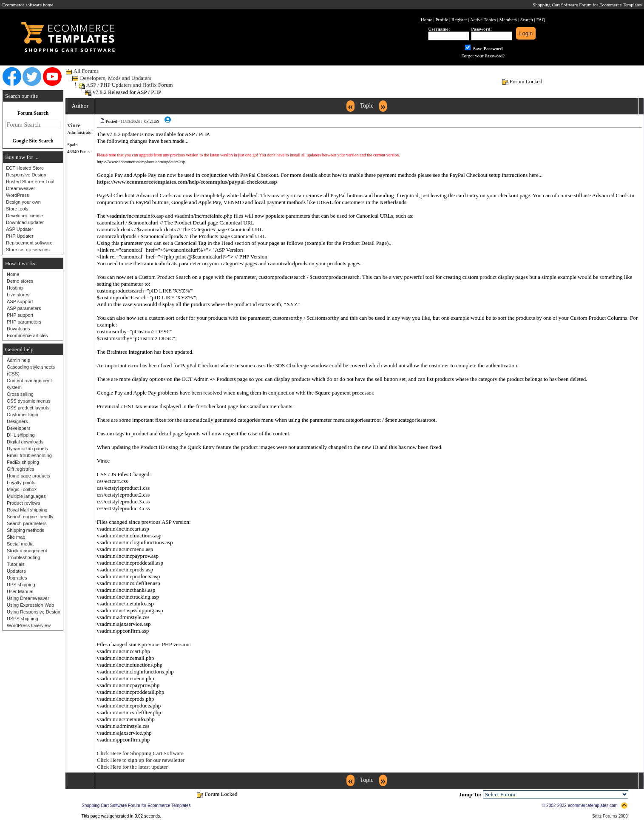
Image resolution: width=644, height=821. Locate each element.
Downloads (18, 329)
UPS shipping (21, 585)
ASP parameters (24, 308)
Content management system (29, 384)
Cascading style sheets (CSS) (31, 370)
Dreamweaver (20, 188)
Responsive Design (26, 175)
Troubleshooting (23, 557)
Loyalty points (21, 483)
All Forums (86, 71)
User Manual (20, 591)
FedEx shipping (23, 462)
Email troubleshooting (29, 455)
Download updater (25, 222)
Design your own (23, 202)
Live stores (18, 295)
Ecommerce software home (28, 5)
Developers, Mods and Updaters (116, 78)
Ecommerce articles (27, 335)
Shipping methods (26, 530)
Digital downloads (25, 442)
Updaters (16, 571)
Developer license (24, 216)
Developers (19, 428)
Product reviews (23, 503)
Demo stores (20, 281)
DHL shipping (21, 435)
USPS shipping (23, 619)
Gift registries (21, 469)
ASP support (20, 301)
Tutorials (16, 564)
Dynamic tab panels (27, 449)
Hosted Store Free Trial (30, 182)
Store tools (17, 209)
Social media (20, 544)
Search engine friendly (30, 517)
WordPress (17, 195)
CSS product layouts (28, 408)
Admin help (18, 360)
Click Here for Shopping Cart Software (140, 753)
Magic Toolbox (22, 489)
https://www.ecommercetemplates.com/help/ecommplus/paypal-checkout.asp (187, 182)
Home (13, 274)
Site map (16, 537)
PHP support (20, 315)
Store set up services (28, 250)
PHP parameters (24, 322)
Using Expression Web (30, 605)
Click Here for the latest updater (132, 767)
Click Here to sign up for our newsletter (141, 760)
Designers (17, 421)
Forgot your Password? (483, 56)
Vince (74, 125)
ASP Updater (20, 229)
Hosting (15, 288)
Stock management (27, 551)
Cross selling (20, 394)
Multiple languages (26, 496)
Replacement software (29, 243)
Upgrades (17, 578)
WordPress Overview (29, 625)
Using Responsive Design (34, 612)
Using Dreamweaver (28, 598)
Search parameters (27, 523)
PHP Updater (20, 236)
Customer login (23, 415)
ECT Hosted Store (25, 168)
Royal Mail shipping (27, 510)
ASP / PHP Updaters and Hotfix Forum (130, 85)
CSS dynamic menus (29, 401)
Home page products (28, 476)
